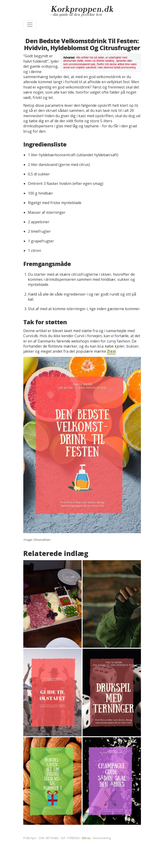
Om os (86, 838)
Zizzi (111, 351)
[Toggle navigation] (30, 25)
